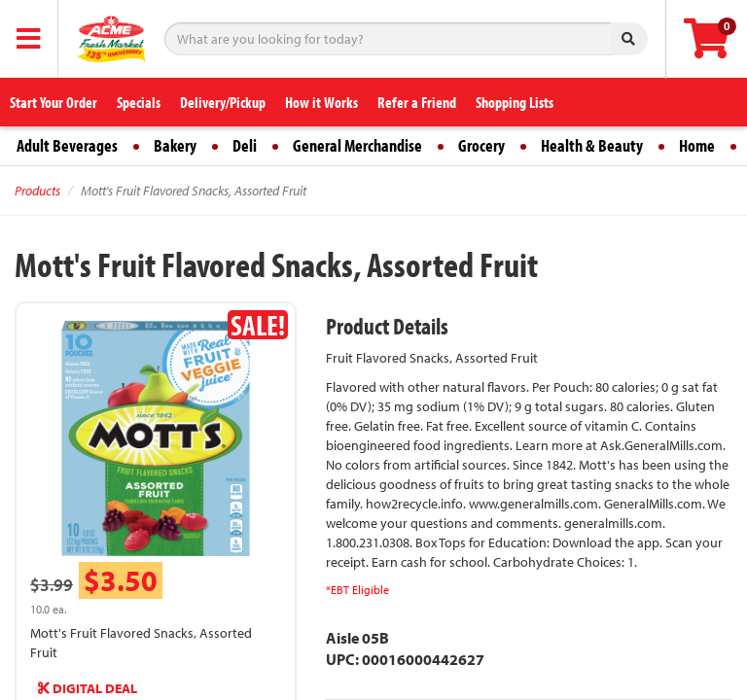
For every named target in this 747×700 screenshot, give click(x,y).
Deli (245, 145)
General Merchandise (357, 145)
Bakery (175, 145)
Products (37, 191)
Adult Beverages (67, 145)
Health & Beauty (592, 145)
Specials (139, 102)
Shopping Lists (515, 102)
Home (697, 145)
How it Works (321, 102)
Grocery (481, 145)
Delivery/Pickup (223, 102)
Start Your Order (53, 102)
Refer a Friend (417, 102)
